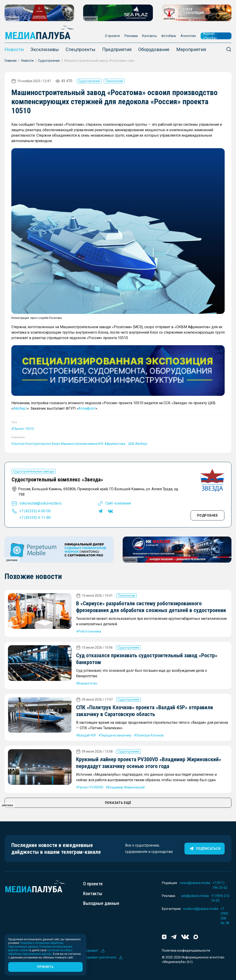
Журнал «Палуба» (210, 36)
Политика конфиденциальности (186, 950)
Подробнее (207, 515)
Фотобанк (169, 36)
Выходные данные (101, 903)
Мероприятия (191, 49)
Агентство (188, 36)
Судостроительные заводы (34, 471)
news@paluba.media (195, 883)
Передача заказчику (116, 735)
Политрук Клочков (150, 735)
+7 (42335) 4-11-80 (35, 518)
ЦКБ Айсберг (138, 444)
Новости (14, 49)
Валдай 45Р (87, 735)
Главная (11, 61)
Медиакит (94, 950)
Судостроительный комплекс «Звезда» (57, 480)
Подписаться (205, 849)
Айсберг (20, 408)
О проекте (112, 36)
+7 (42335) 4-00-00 (35, 511)
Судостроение (49, 61)
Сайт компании (118, 503)
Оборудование (154, 49)
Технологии (114, 81)
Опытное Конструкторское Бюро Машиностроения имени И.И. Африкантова (68, 444)
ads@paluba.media (195, 896)
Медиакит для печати (103, 957)
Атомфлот (87, 408)
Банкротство (88, 683)
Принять (45, 967)
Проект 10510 (24, 429)
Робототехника (90, 631)
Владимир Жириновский (126, 787)
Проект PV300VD (91, 787)
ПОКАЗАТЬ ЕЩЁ (118, 803)
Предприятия (117, 49)
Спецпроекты (81, 49)
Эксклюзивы (45, 49)
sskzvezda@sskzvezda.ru (40, 503)
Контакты (149, 36)
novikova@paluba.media (201, 909)
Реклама (131, 36)
